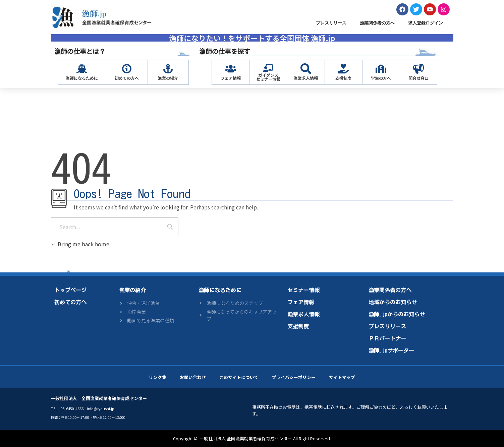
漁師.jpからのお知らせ (397, 314)
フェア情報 (231, 78)
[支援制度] (343, 69)
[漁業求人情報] (306, 69)
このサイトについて (239, 377)
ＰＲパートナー (387, 338)
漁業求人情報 (306, 78)
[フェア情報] (231, 69)
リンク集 (158, 377)
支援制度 (343, 78)
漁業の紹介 (168, 78)
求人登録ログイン (426, 23)
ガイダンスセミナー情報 (268, 77)
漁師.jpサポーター (391, 350)
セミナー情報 (303, 290)
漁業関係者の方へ (377, 23)
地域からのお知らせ (393, 302)
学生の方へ (381, 78)
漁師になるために (82, 78)
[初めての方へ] (127, 69)
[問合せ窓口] (418, 69)
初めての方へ (127, 78)
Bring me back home (80, 244)
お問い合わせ (193, 377)
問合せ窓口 (418, 78)
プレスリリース (331, 23)
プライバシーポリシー (294, 377)
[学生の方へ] (381, 69)
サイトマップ (342, 377)
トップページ (70, 290)
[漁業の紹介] (168, 69)
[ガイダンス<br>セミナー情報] (268, 68)
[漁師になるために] (82, 69)
